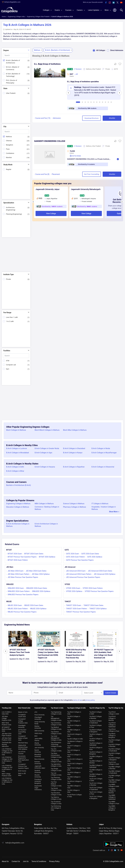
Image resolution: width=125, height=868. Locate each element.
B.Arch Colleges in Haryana (45, 467)
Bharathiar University (38, 756)
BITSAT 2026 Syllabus (47, 557)
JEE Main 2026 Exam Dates (36, 571)
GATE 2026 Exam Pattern (75, 557)
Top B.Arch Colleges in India (74, 735)
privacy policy (90, 700)
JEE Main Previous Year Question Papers (23, 577)
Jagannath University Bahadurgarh (86, 189)
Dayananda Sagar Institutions (38, 788)
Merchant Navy (23, 743)
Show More (113, 512)
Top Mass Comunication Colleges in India (56, 755)
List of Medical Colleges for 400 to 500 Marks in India (7, 760)
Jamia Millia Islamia (38, 740)
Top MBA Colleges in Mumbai (114, 768)
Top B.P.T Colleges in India (74, 747)
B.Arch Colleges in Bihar (15, 471)
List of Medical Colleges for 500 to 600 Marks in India (7, 768)
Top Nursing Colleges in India (56, 761)
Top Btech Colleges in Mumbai (96, 717)
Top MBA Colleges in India (74, 787)
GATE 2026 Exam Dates (90, 554)
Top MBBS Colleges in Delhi (114, 785)
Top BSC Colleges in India (74, 722)
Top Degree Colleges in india (76, 708)
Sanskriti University (38, 772)
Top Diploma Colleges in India (56, 798)
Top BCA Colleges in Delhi (96, 735)
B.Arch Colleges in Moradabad (18, 453)
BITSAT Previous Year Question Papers (22, 557)
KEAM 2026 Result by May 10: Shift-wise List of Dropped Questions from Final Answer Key (76, 654)
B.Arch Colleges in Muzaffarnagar (104, 453)
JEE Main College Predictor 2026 (7, 718)
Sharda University (38, 744)
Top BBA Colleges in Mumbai (96, 762)
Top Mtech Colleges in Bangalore (112, 736)
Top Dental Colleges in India (56, 789)
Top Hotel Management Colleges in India (56, 738)
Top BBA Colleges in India (74, 731)
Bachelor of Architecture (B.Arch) (19, 485)
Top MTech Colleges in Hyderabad (112, 725)
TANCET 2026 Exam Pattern (76, 609)
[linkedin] (114, 3)
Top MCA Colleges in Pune (114, 754)
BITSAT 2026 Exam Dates (34, 554)
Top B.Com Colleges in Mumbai (96, 784)
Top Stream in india (57, 708)
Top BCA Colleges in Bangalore (96, 753)
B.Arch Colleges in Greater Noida (47, 448)
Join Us (26, 861)
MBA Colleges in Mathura (44, 504)
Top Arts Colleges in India (56, 750)
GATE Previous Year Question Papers (80, 560)
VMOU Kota (38, 733)
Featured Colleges (40, 708)
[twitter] (117, 3)
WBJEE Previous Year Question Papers (22, 612)
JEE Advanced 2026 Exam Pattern (79, 574)
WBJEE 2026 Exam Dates (34, 605)
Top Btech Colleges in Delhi (96, 713)
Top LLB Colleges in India (74, 751)
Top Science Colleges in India (56, 733)
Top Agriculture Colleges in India (56, 765)
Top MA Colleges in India (73, 791)
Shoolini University (38, 776)
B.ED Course (22, 771)
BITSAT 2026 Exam (15, 554)
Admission (57, 118)
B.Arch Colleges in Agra (43, 453)
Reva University (39, 759)
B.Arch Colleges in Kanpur (73, 453)
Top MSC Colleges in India (74, 778)
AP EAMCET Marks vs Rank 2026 (6, 729)
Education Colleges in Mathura (18, 507)
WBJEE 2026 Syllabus (38, 609)
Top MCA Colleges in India (74, 773)
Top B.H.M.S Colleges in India (75, 765)
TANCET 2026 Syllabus (98, 609)
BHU (36, 736)
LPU (36, 712)
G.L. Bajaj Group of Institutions (47, 64)
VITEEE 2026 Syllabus (74, 591)
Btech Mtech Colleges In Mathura (47, 430)
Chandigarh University (22, 726)
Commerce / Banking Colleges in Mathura (47, 508)
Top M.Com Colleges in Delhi (114, 763)
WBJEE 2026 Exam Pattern (18, 609)
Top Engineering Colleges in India (56, 713)
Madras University (38, 727)
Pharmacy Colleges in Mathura (75, 507)
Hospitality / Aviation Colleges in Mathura (104, 508)
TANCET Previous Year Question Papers (81, 612)
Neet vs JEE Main (22, 774)
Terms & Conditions (39, 861)
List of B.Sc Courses (22, 753)
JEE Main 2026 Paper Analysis (7, 735)
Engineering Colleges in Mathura (18, 504)
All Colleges (98, 50)
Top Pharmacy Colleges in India (56, 778)
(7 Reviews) (78, 69)
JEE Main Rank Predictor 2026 (7, 739)
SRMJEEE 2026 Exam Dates (37, 588)
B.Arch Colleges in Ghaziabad (74, 448)
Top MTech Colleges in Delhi (114, 713)
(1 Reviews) (78, 146)
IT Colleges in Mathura (100, 504)
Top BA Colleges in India (75, 739)
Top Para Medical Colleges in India (56, 784)
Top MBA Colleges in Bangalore (114, 781)
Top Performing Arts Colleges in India (56, 808)
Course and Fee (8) (42, 174)
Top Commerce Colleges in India (56, 724)
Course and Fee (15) (43, 118)
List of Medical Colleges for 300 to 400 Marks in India (7, 752)
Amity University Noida (40, 723)
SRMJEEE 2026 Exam (16, 588)
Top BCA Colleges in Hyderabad (96, 744)
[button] (120, 65)
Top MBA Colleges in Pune (114, 777)
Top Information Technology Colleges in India (56, 744)
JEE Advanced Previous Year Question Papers (83, 577)
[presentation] (68, 93)
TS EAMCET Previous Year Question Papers (23, 766)
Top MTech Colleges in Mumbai (112, 718)
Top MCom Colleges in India (74, 782)
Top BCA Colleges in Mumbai (96, 740)
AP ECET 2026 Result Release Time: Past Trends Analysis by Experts (20, 652)
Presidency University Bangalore (38, 781)
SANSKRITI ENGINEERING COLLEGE (50, 141)
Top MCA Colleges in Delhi (114, 741)
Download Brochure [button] (92, 118)
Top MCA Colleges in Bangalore (114, 759)
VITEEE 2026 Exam (73, 588)
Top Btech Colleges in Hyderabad (96, 722)
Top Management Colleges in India (56, 718)
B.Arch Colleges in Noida (101, 448)
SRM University (39, 731)
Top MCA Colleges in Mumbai (114, 745)
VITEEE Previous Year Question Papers (99, 591)
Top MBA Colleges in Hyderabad (114, 772)
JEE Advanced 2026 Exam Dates (100, 571)
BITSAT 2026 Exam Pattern (18, 560)
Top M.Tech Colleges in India (75, 769)
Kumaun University (38, 763)
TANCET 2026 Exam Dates (93, 605)
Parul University (39, 715)
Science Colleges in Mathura (74, 504)
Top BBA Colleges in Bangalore (96, 775)
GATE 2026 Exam (72, 554)
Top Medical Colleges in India (56, 728)
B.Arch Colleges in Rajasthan (74, 467)
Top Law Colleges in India (56, 774)
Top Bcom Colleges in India (74, 726)
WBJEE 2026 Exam (15, 605)
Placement (56, 174)
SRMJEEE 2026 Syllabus (41, 591)
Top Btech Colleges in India (74, 713)
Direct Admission (114, 50)
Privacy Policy (54, 861)
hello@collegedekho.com (12, 2)
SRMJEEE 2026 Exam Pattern (19, 591)
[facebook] (106, 3)
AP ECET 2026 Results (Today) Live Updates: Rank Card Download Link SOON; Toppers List (48, 654)
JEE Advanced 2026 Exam (76, 571)
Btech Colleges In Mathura (16, 430)
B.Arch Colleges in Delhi (15, 467)
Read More (118, 159)
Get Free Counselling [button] (92, 174)
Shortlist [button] (112, 118)
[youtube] (121, 3)
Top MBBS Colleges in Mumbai (112, 791)
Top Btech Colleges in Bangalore (96, 731)
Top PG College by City (116, 708)
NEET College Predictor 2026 (7, 775)
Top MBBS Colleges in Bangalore (112, 808)
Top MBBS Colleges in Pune (114, 803)
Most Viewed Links (24, 708)
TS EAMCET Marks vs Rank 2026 (23, 738)
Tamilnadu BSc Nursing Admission (7, 744)
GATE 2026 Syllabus (95, 557)
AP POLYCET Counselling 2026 (22, 732)
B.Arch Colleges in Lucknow (17, 448)
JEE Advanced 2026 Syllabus (105, 574)
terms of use (78, 700)
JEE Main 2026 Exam (16, 571)
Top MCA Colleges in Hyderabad (114, 750)
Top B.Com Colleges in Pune (96, 793)
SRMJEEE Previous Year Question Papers (23, 595)
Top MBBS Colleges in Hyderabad (112, 797)
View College (51, 214)
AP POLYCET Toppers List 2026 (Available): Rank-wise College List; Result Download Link (104, 654)
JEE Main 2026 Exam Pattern (18, 574)
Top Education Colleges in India (56, 794)
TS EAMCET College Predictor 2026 (23, 721)
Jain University (39, 748)
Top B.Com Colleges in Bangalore (96, 797)
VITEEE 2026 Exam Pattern (93, 588)
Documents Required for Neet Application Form (23, 759)
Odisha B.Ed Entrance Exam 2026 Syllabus (23, 747)
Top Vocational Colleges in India (56, 803)
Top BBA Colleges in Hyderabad (96, 766)
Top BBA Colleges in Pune (96, 771)
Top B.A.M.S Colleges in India (75, 760)
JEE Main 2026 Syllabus (41, 574)
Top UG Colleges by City (97, 708)
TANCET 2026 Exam (74, 605)
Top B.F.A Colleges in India (74, 756)
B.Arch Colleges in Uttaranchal (103, 467)
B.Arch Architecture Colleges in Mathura (18, 525)
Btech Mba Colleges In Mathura (75, 430)
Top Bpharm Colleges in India (75, 742)
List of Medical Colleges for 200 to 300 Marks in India (7, 781)
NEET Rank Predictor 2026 (7, 724)
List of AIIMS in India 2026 (7, 713)
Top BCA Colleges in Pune (96, 749)
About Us (5, 861)
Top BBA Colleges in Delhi (96, 757)
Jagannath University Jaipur (48, 189)
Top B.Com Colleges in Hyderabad (96, 789)
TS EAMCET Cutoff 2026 (22, 716)
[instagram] (110, 3)
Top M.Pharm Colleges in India (75, 796)
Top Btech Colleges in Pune (96, 726)
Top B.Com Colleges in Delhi (96, 780)
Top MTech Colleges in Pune (114, 730)
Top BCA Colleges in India (74, 717)
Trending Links (7, 708)
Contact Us (16, 861)
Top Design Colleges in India (56, 770)
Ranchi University (38, 751)
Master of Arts (23, 712)
